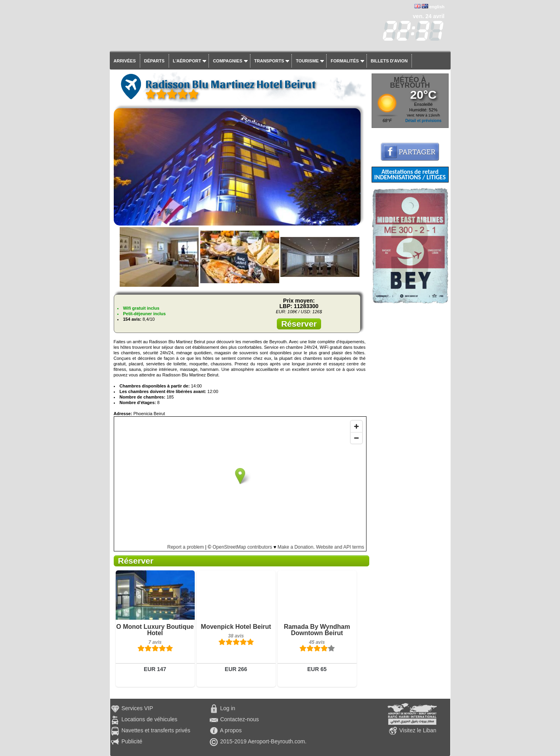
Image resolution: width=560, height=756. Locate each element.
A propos (231, 730)
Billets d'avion (389, 61)
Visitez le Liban (418, 730)
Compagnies (227, 61)
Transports (269, 61)
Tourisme (307, 61)
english (437, 7)
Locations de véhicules (149, 719)
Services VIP (137, 708)
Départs (154, 61)
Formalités (345, 61)
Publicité (132, 741)
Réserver (299, 324)
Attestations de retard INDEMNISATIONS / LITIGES (410, 174)
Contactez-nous (239, 719)
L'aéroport (187, 61)
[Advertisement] (410, 422)
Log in (227, 708)
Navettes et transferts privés (156, 730)
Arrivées (125, 61)
